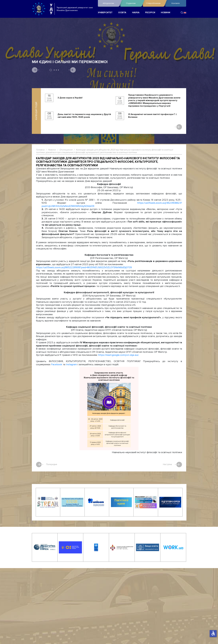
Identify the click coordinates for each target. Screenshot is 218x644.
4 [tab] (58, 70)
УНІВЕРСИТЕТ (105, 13)
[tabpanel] (109, 80)
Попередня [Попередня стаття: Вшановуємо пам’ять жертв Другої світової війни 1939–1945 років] (47, 464)
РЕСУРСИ (150, 13)
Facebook (57, 364)
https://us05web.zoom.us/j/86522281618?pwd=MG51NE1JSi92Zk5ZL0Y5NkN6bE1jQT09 (84, 267)
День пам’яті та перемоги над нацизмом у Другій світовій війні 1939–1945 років (84, 116)
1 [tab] (51, 70)
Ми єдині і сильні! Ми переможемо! (70, 62)
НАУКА (136, 13)
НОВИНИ (166, 13)
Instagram (71, 364)
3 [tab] (56, 70)
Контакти (176, 3)
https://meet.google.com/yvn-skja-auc (118, 355)
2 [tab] (54, 70)
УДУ (51, 9)
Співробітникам (155, 3)
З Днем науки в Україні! (70, 98)
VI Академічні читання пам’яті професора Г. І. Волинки (153, 116)
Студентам (134, 3)
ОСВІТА (122, 13)
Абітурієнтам (111, 3)
